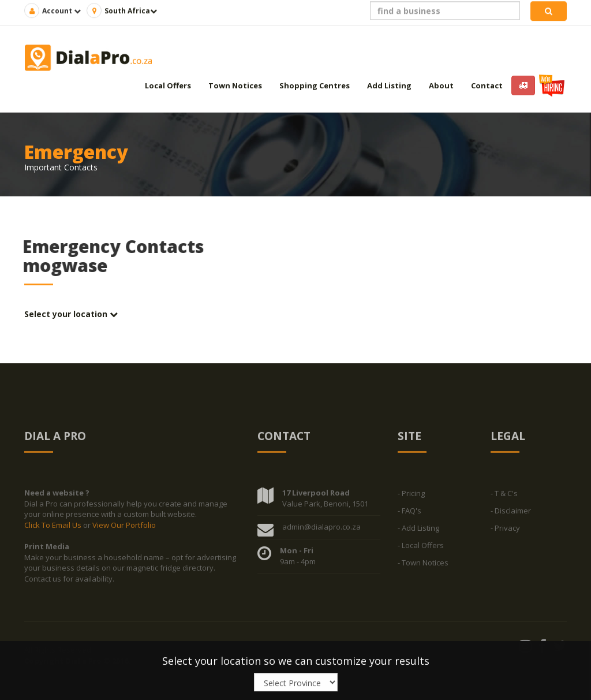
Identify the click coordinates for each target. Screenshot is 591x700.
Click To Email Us (54, 528)
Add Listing (389, 85)
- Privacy (505, 531)
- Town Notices (423, 565)
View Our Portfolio (124, 528)
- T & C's (504, 496)
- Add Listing (418, 531)
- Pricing (411, 496)
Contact (487, 85)
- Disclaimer (511, 513)
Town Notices (235, 85)
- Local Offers (421, 548)
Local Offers (168, 85)
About (441, 85)
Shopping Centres (315, 85)
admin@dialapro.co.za (321, 530)
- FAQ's (409, 513)
